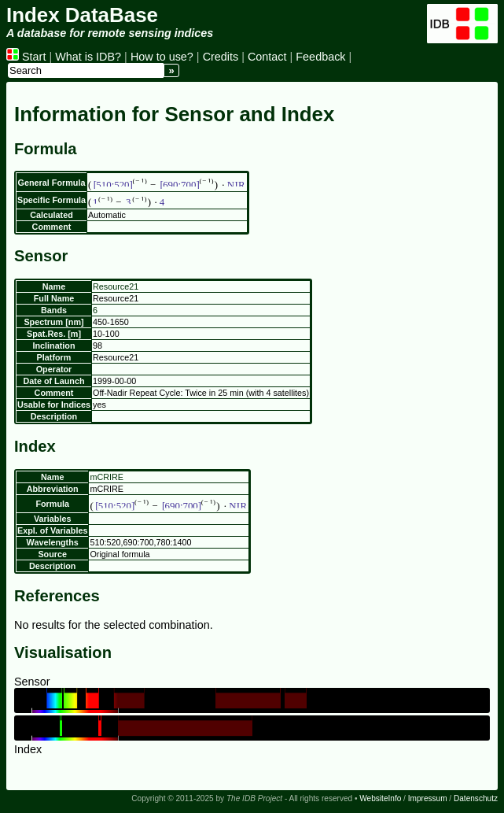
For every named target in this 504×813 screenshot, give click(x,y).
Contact (267, 57)
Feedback (320, 57)
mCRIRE (107, 477)
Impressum (428, 798)
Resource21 (116, 286)
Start (26, 57)
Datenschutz (476, 798)
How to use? (162, 57)
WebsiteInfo (380, 798)
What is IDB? (88, 57)
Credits (221, 57)
